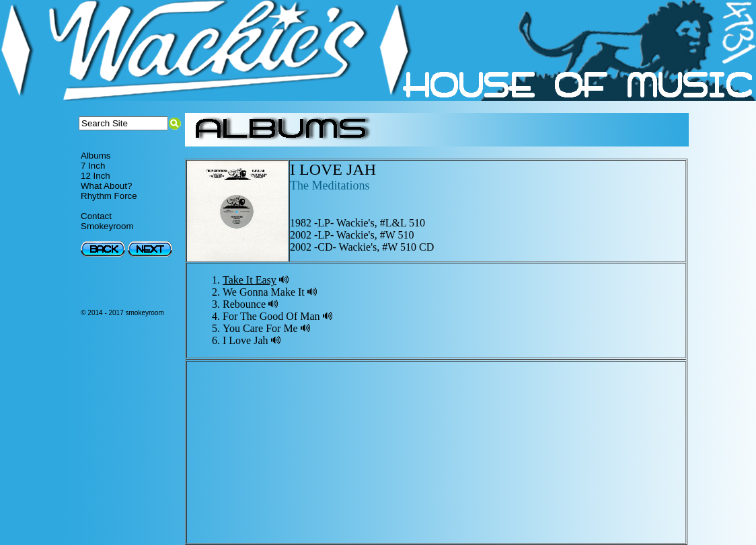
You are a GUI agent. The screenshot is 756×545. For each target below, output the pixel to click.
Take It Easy (250, 280)
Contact (96, 216)
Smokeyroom (107, 226)
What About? (106, 186)
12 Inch (96, 176)
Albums (96, 156)
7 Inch (93, 166)
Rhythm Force (109, 196)
